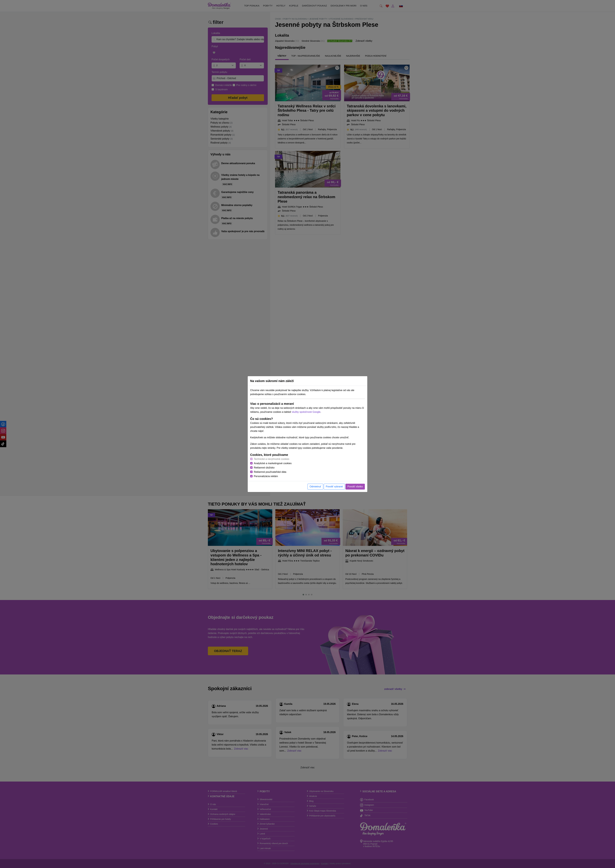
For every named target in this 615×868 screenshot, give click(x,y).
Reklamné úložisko (264, 468)
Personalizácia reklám (266, 476)
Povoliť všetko (355, 487)
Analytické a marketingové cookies (273, 463)
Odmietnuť (315, 487)
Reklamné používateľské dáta (270, 472)
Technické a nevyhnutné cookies (272, 459)
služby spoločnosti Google (306, 412)
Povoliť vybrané (334, 487)
